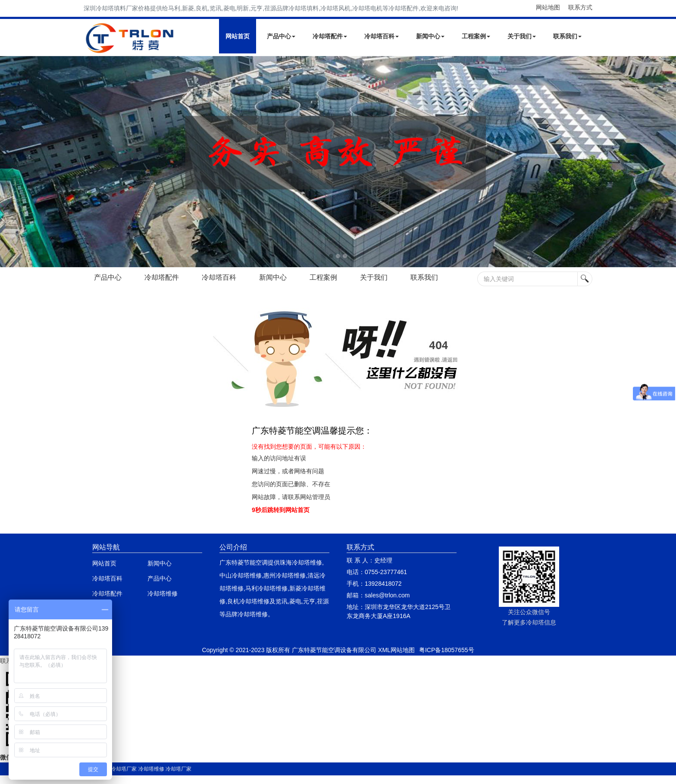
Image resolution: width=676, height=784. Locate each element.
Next (9, 162)
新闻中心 (430, 36)
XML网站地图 (396, 650)
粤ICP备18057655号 (447, 650)
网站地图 (548, 7)
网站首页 (238, 36)
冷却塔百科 (382, 36)
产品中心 (281, 36)
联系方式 (580, 7)
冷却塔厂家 (124, 769)
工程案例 (476, 36)
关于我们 (522, 36)
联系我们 (567, 36)
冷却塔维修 (163, 593)
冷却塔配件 (330, 36)
